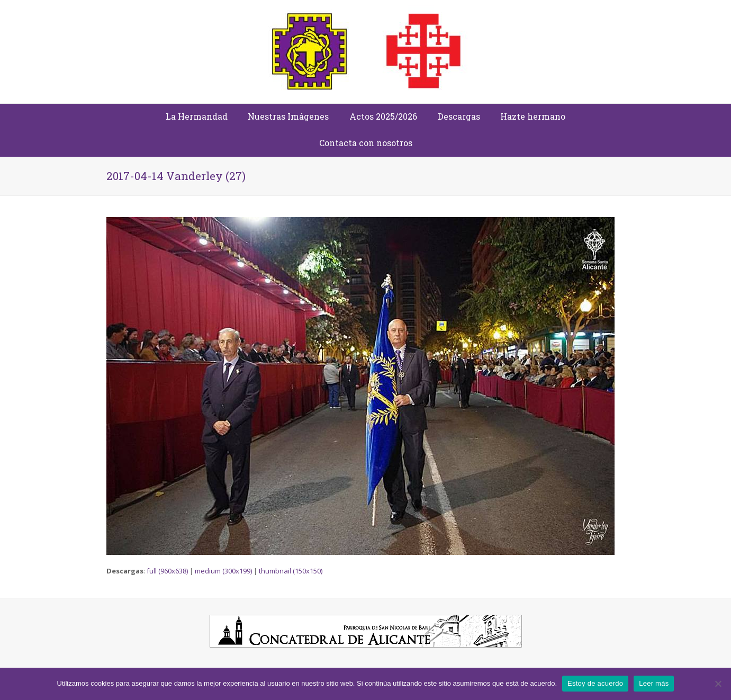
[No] (718, 684)
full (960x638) (167, 571)
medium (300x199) (223, 571)
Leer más (654, 683)
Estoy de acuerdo (595, 683)
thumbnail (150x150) (291, 571)
